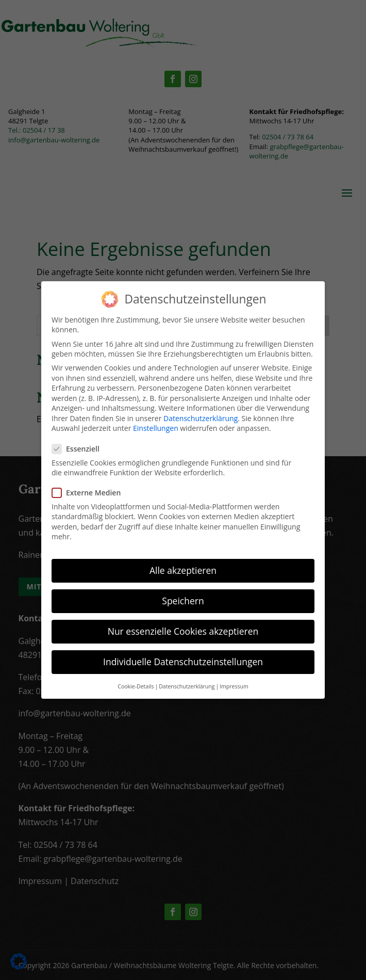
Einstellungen (156, 428)
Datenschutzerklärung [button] (187, 686)
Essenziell (80, 449)
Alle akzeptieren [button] (183, 570)
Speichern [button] (183, 601)
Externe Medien (90, 493)
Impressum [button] (234, 686)
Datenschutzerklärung (201, 418)
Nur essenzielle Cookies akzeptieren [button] (183, 631)
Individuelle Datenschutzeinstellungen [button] (183, 662)
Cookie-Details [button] (136, 686)
